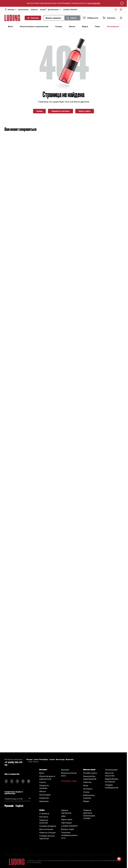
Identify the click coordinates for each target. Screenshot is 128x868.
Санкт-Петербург (41, 759)
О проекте (44, 813)
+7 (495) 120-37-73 (14, 764)
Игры (86, 785)
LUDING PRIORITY (70, 10)
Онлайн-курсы (90, 773)
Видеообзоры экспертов (112, 780)
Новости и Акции (47, 832)
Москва (29, 759)
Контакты (44, 817)
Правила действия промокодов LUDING (89, 814)
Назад (39, 111)
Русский (9, 806)
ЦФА (63, 816)
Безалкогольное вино (69, 774)
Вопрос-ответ (68, 829)
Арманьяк (44, 801)
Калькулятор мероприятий (90, 778)
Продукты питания (44, 787)
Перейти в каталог (61, 111)
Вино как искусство (110, 774)
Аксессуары (45, 795)
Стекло (43, 782)
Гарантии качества (44, 821)
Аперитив (44, 798)
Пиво (97, 26)
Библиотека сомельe (89, 797)
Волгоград (60, 759)
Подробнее (94, 3)
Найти (73, 18)
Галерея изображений (112, 786)
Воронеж (70, 759)
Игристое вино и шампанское (34, 26)
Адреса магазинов (66, 812)
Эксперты (88, 789)
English (19, 806)
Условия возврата (48, 826)
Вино (10, 26)
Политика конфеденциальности (69, 835)
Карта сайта (85, 111)
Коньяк (59, 26)
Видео (86, 801)
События (87, 782)
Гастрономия (111, 770)
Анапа (52, 759)
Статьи (86, 792)
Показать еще (69, 781)
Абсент (43, 791)
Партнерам (66, 823)
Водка (85, 26)
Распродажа (113, 26)
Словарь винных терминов (47, 837)
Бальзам (65, 770)
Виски (72, 26)
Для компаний (46, 829)
